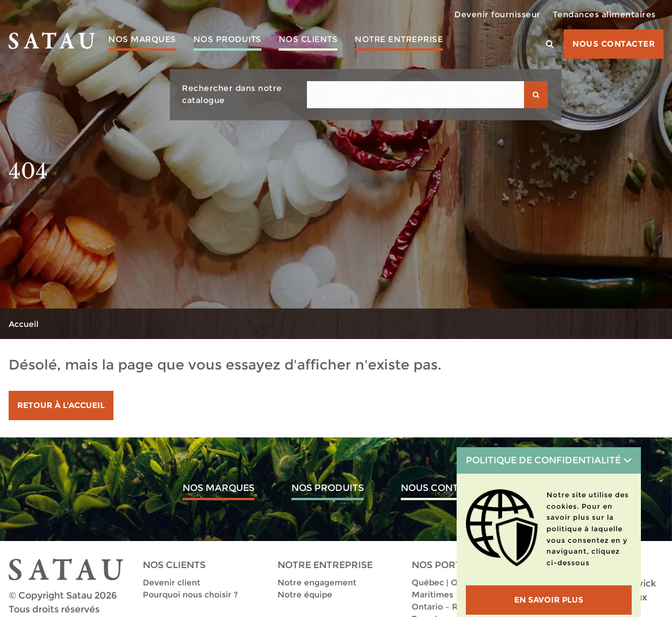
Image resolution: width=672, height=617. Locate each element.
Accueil (24, 324)
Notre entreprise (399, 39)
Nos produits (227, 39)
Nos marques (142, 39)
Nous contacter (614, 44)
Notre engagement (317, 582)
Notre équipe (305, 595)
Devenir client (172, 582)
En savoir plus (549, 600)
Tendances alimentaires (604, 14)
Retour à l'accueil (61, 405)
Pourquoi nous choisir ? (190, 595)
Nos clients (308, 39)
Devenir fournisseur (498, 14)
